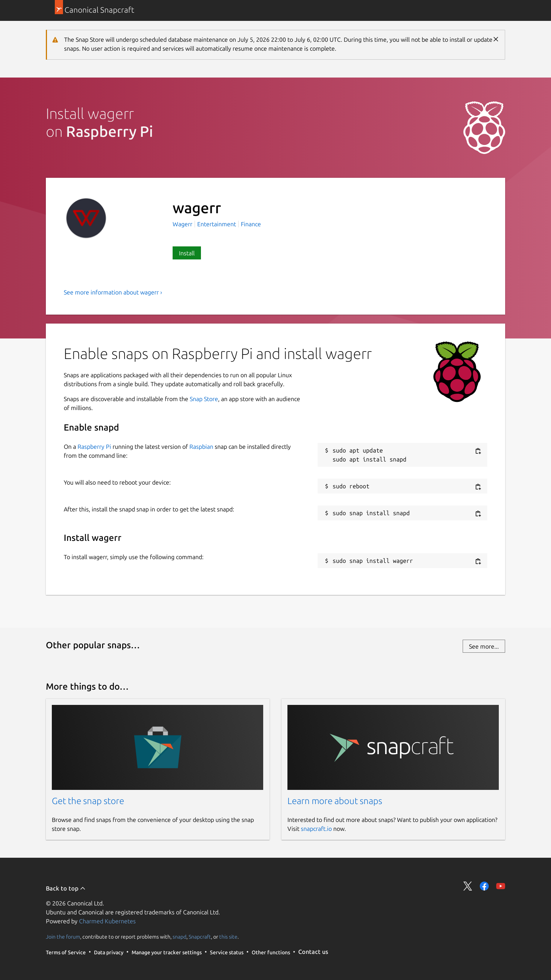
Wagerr (183, 224)
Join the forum (63, 936)
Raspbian (201, 447)
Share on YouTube (501, 886)
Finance (251, 224)
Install (187, 253)
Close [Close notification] (496, 39)
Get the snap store (88, 801)
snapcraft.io (316, 829)
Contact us (313, 952)
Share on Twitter (468, 886)
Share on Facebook (484, 886)
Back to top (66, 888)
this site (228, 936)
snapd (180, 936)
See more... (484, 646)
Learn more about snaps (335, 801)
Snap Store (204, 399)
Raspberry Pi (94, 447)
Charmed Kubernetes (107, 921)
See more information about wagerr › (113, 292)
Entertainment (217, 224)
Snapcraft (200, 936)
